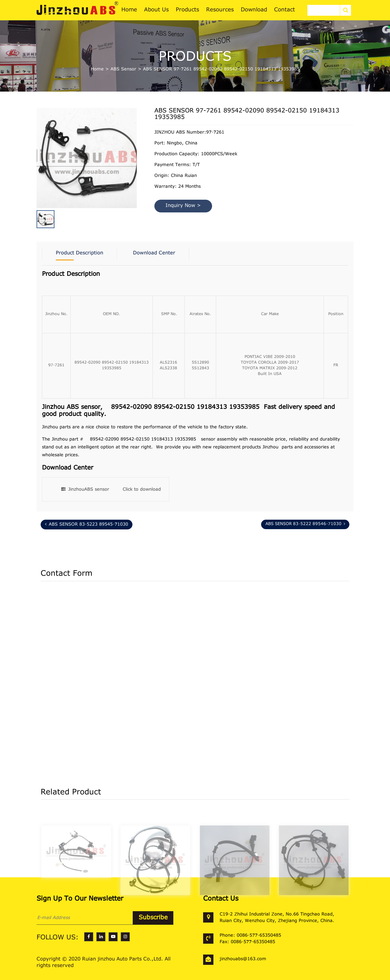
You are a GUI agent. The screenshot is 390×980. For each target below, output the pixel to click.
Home (97, 69)
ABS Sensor (123, 69)
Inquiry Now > (183, 206)
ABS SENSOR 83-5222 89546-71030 (305, 524)
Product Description (79, 253)
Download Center (154, 253)
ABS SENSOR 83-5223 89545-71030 (87, 524)
